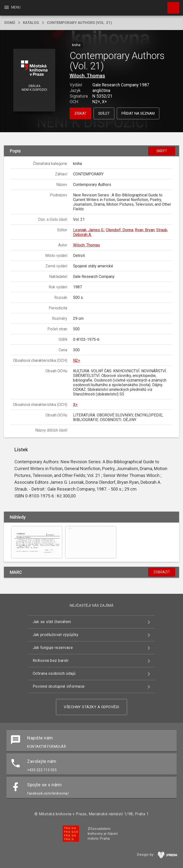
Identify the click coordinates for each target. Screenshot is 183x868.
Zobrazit (162, 572)
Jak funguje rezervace (53, 648)
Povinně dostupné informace (59, 686)
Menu (12, 7)
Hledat (171, 5)
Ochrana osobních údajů (54, 673)
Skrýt (162, 151)
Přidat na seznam (138, 113)
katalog (31, 23)
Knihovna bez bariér (51, 661)
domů (10, 23)
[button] (34, 80)
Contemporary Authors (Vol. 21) (79, 23)
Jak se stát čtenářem (52, 622)
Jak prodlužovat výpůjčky (56, 635)
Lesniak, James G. (89, 230)
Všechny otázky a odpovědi (91, 707)
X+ (75, 405)
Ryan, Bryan (145, 230)
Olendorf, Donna (119, 230)
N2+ (77, 360)
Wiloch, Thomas (87, 76)
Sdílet (104, 113)
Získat (80, 113)
